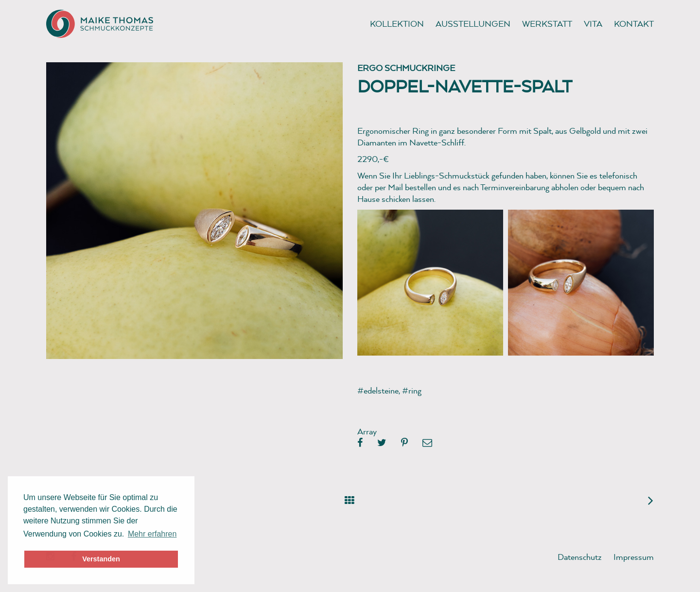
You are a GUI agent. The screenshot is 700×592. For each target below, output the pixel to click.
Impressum (634, 557)
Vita (593, 24)
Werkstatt (547, 24)
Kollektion (397, 24)
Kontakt (634, 24)
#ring (412, 390)
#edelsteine (378, 390)
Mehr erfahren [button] (152, 534)
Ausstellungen (473, 24)
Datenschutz (580, 557)
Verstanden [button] (101, 559)
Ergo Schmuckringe (406, 68)
